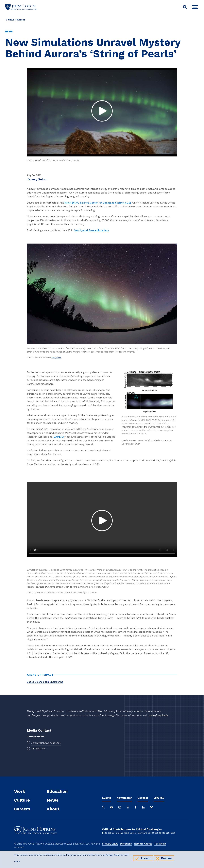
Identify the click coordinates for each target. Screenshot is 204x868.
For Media (160, 844)
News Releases (17, 20)
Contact (143, 798)
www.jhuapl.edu (158, 715)
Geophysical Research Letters (91, 230)
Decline (166, 858)
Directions (126, 844)
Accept (146, 858)
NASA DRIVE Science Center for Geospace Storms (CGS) (98, 203)
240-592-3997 (39, 749)
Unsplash (56, 357)
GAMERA (59, 437)
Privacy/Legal (110, 844)
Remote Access (143, 844)
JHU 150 (159, 798)
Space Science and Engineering (45, 682)
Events (107, 798)
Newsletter (124, 798)
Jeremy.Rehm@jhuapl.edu (46, 743)
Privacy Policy (113, 855)
